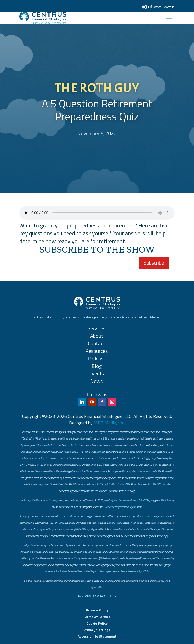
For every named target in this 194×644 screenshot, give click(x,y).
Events (96, 374)
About (97, 336)
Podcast (96, 358)
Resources (96, 351)
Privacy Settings (97, 630)
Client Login (161, 7)
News (96, 381)
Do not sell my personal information (123, 507)
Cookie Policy (97, 623)
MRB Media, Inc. (109, 423)
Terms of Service (97, 617)
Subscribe (154, 263)
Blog (97, 366)
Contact (96, 343)
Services (96, 328)
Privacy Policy (97, 610)
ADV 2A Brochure (105, 596)
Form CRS (84, 596)
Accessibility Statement (97, 636)
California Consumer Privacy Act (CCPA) (129, 500)
